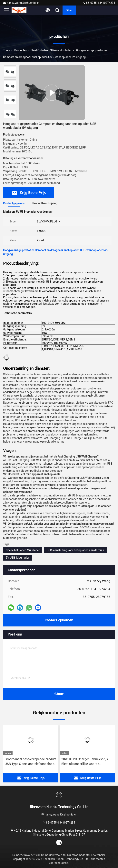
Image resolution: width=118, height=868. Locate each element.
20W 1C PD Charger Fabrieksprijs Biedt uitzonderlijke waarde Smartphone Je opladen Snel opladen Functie (85, 762)
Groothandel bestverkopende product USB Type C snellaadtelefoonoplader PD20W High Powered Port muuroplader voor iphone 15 (30, 762)
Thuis (7, 50)
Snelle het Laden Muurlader (23, 550)
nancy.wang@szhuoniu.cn (21, 3)
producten (21, 50)
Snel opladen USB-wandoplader (51, 50)
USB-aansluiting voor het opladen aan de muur (75, 550)
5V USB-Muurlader (17, 558)
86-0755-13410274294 (99, 3)
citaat (69, 10)
